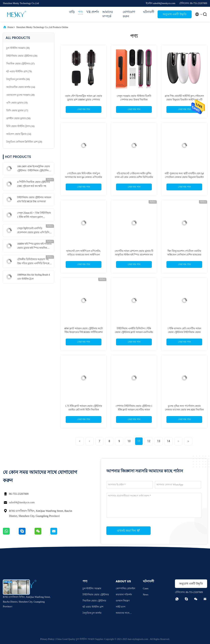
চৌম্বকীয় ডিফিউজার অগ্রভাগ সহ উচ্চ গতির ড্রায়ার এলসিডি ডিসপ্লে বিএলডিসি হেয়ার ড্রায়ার (33, 262)
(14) (21, 87)
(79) (19, 71)
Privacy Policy (47, 639)
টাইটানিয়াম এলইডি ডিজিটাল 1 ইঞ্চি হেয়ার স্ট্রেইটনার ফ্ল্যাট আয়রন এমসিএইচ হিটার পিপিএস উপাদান (134, 332)
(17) (17, 111)
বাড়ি (72, 12)
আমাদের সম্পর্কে (108, 14)
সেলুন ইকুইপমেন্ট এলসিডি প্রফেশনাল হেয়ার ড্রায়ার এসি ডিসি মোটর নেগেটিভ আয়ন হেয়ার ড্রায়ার (34, 231)
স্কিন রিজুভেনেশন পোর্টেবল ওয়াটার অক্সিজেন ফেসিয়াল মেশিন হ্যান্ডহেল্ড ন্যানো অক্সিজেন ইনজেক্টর (184, 255)
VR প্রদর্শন (93, 12)
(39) (18, 48)
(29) (24, 142)
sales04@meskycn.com (22, 502)
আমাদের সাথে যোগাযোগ (123, 613)
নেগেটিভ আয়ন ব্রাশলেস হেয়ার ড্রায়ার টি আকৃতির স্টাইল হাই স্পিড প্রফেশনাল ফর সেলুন (134, 255)
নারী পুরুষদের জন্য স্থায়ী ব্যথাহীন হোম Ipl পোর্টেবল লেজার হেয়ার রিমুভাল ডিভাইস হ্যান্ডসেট (184, 177)
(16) (20, 126)
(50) (18, 79)
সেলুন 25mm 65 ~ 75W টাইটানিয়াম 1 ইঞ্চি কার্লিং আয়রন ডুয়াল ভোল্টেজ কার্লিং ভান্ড (34, 215)
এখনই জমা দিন (128, 530)
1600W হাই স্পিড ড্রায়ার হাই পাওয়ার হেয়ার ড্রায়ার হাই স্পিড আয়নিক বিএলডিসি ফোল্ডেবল (34, 246)
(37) (20, 64)
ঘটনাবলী (149, 12)
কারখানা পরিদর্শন (124, 595)
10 (129, 441)
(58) (18, 118)
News (146, 595)
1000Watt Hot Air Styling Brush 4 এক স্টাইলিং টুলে (33, 277)
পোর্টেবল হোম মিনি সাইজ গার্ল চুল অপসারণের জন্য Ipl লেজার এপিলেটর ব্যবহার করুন (84, 177)
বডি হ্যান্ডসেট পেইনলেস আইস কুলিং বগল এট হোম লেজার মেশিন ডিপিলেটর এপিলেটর (134, 177)
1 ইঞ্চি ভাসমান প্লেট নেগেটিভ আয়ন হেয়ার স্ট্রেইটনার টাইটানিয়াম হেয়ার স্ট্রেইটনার (184, 332)
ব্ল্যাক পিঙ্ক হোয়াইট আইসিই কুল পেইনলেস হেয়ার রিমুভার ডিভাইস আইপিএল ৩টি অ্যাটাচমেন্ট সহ (184, 100)
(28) (20, 95)
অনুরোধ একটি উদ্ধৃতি (175, 14)
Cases (146, 589)
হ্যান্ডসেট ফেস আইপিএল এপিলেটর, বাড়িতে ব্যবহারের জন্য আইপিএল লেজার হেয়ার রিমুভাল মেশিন (84, 255)
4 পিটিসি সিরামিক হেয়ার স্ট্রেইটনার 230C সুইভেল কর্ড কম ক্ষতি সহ (34, 184)
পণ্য (80, 12)
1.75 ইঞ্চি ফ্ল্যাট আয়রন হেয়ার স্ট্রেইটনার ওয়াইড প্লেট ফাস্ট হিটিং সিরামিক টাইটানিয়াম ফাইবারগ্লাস (84, 410)
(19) (17, 103)
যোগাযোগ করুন (129, 14)
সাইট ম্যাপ (121, 607)
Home (10, 27)
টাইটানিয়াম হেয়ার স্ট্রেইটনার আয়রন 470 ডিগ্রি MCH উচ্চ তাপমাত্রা (34, 199)
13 (159, 441)
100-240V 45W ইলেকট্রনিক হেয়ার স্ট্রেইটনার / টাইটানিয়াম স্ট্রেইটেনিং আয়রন (34, 169)
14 (168, 441)
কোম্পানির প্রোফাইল (126, 589)
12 (149, 441)
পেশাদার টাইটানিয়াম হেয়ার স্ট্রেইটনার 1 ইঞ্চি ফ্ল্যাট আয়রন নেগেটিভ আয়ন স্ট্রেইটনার (134, 410)
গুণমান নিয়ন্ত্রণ (123, 601)
